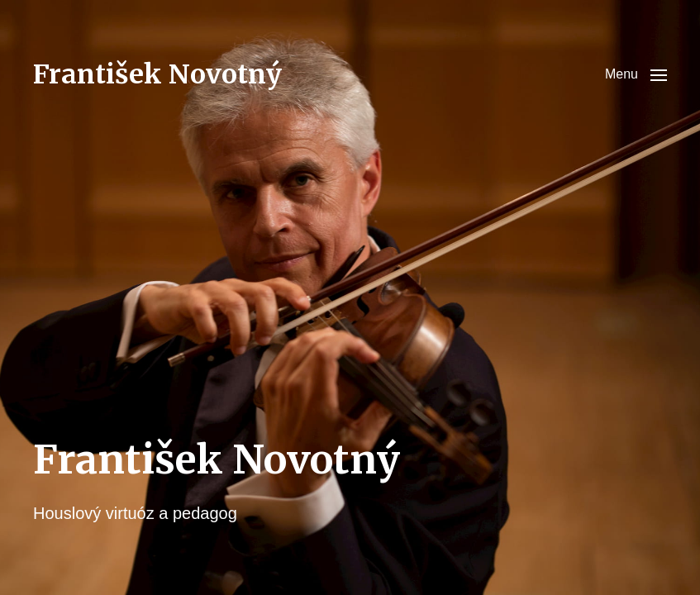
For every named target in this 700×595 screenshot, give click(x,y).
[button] (636, 74)
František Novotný (157, 74)
